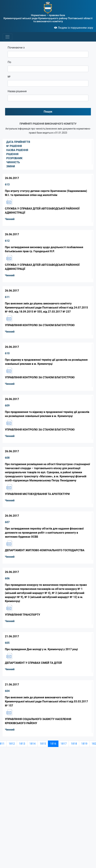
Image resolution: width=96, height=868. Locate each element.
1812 (12, 744)
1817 (64, 744)
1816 (53, 744)
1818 (74, 744)
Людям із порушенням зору (74, 28)
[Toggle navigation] (7, 37)
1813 (22, 744)
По (9, 62)
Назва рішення (17, 91)
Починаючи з (16, 48)
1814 (32, 744)
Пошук (48, 112)
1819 (84, 744)
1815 (43, 744)
